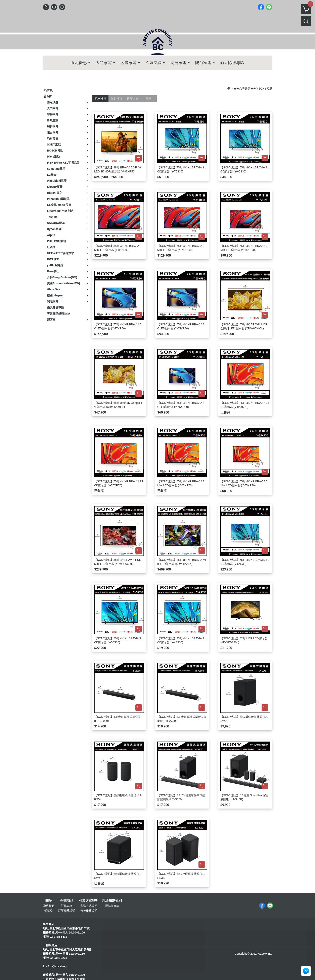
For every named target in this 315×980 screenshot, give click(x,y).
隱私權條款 (112, 906)
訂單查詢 (67, 906)
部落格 (49, 911)
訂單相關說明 (67, 911)
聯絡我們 (49, 906)
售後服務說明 (89, 911)
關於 (49, 901)
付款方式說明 (89, 901)
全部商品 (67, 901)
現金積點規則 (112, 901)
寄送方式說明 (89, 906)
